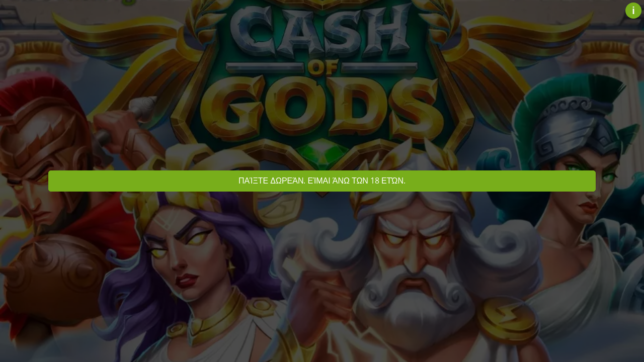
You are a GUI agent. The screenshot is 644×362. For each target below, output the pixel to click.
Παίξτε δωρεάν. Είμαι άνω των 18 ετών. (322, 180)
